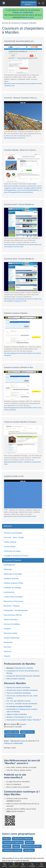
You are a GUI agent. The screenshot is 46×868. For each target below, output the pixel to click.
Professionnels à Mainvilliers (31, 846)
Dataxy (23, 741)
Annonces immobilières (12, 624)
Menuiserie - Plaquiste (12, 606)
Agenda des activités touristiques (18, 687)
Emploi (23, 865)
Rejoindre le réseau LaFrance (15, 736)
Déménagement (9, 565)
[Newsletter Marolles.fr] (39, 3)
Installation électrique (11, 579)
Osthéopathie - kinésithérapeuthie (16, 610)
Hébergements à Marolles (24, 668)
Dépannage (8, 569)
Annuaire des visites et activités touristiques (22, 690)
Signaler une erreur (27, 732)
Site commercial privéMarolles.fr (29, 3)
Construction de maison (12, 551)
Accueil (4, 865)
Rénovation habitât (10, 633)
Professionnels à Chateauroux (13, 843)
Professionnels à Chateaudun (22, 839)
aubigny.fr (7, 839)
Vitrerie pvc (8, 652)
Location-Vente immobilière (13, 597)
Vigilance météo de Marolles (17, 714)
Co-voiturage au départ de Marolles (19, 706)
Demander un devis (12, 732)
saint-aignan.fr (29, 850)
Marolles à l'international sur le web (19, 717)
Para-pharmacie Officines (13, 615)
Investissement (9, 592)
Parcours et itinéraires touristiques (19, 693)
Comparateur (14, 865)
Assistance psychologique (13, 533)
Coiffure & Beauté (10, 542)
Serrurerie (7, 647)
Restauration (8, 642)
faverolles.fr (30, 843)
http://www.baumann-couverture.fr (15, 138)
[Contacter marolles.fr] (43, 3)
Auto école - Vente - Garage (14, 537)
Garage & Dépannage (11, 638)
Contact (41, 865)
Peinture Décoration (11, 620)
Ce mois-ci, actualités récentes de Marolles (22, 704)
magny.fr (16, 846)
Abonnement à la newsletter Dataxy (24, 720)
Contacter (23, 724)
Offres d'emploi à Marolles (16, 679)
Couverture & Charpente (12, 560)
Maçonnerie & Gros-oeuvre (13, 601)
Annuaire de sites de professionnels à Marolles (23, 676)
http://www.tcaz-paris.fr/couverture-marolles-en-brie (20, 516)
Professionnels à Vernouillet (12, 850)
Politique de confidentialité (23, 13)
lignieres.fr (7, 846)
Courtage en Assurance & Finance (16, 556)
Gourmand (32, 865)
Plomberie (7, 629)
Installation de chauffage (12, 588)
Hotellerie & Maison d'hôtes (13, 583)
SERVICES (8, 526)
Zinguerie (7, 656)
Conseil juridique (10, 547)
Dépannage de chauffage (13, 574)
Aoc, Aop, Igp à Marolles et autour (19, 701)
